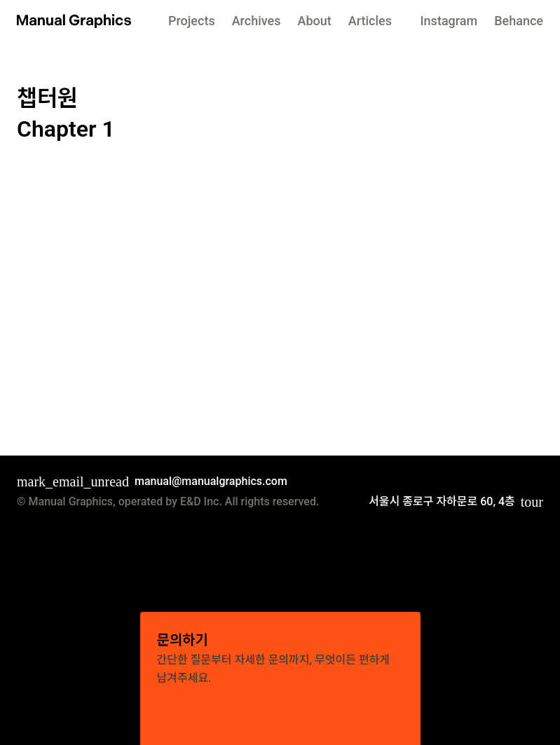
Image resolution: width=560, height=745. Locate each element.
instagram (444, 21)
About (316, 21)
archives (255, 21)
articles (375, 21)
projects (187, 21)
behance (517, 21)
